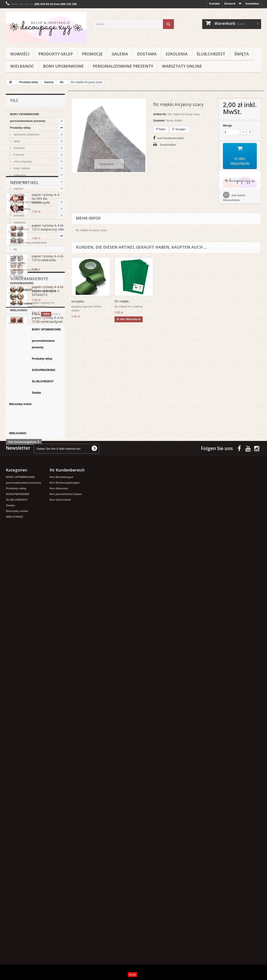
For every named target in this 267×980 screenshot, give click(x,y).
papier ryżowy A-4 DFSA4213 (46, 616)
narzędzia (19, 182)
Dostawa (147, 54)
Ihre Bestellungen (61, 823)
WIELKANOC (22, 66)
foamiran (19, 148)
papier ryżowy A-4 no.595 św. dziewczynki (46, 343)
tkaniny (18, 236)
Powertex (19, 195)
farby (16, 141)
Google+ (179, 129)
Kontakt (214, 4)
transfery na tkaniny (26, 270)
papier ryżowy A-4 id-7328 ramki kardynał (48, 464)
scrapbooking (22, 209)
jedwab (18, 256)
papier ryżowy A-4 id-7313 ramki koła (48, 433)
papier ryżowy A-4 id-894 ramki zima (48, 525)
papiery (18, 189)
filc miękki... (79, 301)
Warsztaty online (182, 66)
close (133, 975)
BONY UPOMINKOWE (63, 66)
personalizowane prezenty (123, 66)
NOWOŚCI (20, 54)
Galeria (120, 54)
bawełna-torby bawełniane (30, 243)
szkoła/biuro (21, 229)
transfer (18, 276)
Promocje (92, 54)
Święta (242, 54)
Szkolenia (177, 54)
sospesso (19, 222)
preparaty (19, 263)
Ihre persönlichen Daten (66, 840)
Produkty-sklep (56, 54)
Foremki (18, 155)
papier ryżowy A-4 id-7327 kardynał (48, 495)
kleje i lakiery (21, 168)
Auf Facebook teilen (171, 138)
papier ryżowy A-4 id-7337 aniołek (48, 556)
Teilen (161, 129)
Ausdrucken (168, 145)
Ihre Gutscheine (60, 846)
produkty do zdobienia (27, 202)
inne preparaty (22, 161)
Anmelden (252, 4)
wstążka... (122, 301)
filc (15, 249)
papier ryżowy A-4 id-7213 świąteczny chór (48, 372)
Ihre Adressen (59, 834)
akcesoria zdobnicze (26, 134)
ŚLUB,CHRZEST (211, 54)
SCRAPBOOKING (22, 283)
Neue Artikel (24, 327)
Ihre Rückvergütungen (65, 829)
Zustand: (159, 120)
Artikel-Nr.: (160, 114)
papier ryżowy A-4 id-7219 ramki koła (48, 402)
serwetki (18, 216)
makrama (19, 175)
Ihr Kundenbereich (67, 816)
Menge (227, 125)
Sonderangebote (29, 602)
